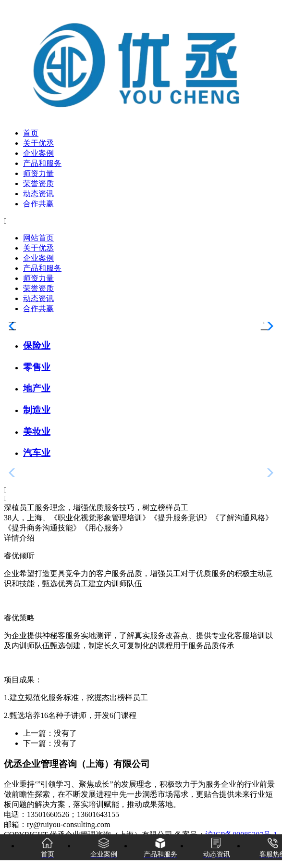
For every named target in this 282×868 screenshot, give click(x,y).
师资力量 (38, 173)
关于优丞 (38, 143)
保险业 (37, 346)
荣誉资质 (38, 183)
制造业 (37, 410)
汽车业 (37, 453)
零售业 (37, 367)
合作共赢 (38, 204)
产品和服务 (42, 163)
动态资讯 (38, 194)
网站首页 (38, 238)
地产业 (37, 388)
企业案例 (38, 153)
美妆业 (37, 432)
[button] (141, 490)
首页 (31, 133)
